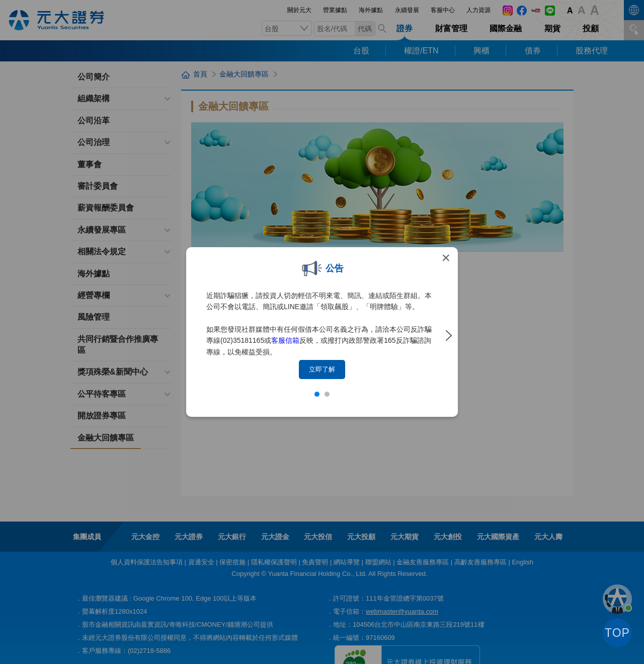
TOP (617, 633)
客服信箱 (285, 340)
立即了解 (322, 369)
